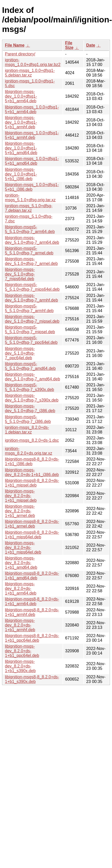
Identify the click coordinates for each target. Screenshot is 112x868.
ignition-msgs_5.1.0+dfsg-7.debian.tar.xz (29, 208)
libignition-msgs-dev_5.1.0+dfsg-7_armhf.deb (31, 298)
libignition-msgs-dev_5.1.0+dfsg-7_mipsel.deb (32, 319)
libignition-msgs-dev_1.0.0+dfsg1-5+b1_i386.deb (21, 174)
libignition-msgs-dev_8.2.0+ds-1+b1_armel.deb (20, 511)
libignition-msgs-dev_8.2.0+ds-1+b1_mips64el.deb (23, 548)
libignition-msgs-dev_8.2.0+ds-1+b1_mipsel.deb (21, 496)
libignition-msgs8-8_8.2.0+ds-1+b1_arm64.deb (32, 601)
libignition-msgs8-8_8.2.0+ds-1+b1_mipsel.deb (32, 483)
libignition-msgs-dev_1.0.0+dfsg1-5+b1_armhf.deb (21, 122)
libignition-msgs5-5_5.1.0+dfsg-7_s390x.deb (29, 387)
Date (91, 45)
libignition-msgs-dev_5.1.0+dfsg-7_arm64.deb (32, 240)
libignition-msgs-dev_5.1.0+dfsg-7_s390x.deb (32, 398)
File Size (69, 45)
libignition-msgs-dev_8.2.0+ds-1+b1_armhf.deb (20, 625)
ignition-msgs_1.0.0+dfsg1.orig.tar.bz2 (33, 62)
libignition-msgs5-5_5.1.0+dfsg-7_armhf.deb (29, 308)
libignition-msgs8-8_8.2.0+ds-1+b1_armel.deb (32, 524)
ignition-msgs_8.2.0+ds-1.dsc (32, 440)
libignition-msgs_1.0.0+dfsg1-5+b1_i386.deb (32, 187)
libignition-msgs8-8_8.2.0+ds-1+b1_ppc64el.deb (32, 638)
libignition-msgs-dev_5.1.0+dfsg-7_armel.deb (31, 261)
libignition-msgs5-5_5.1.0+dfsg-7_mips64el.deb (32, 287)
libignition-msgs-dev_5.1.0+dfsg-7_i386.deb (30, 408)
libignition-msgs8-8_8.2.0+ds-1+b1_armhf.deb (32, 612)
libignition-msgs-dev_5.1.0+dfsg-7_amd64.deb (32, 377)
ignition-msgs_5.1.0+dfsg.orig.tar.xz (30, 198)
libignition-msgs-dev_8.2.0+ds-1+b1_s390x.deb (20, 666)
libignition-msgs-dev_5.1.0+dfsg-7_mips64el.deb (20, 274)
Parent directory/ (20, 54)
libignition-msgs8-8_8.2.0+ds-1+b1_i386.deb (32, 461)
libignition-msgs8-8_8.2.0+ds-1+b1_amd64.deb (32, 576)
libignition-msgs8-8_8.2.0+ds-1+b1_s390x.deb (32, 679)
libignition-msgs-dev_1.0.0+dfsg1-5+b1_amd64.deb (21, 148)
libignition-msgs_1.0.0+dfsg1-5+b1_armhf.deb (32, 135)
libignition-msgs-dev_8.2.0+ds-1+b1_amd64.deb (21, 563)
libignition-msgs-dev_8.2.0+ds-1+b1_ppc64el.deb (22, 651)
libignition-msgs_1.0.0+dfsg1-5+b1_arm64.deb (32, 109)
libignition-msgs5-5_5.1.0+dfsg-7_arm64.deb (30, 229)
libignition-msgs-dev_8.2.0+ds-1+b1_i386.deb (32, 472)
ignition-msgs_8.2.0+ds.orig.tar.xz (29, 451)
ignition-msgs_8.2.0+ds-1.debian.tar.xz (27, 430)
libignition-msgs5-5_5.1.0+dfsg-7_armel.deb (29, 251)
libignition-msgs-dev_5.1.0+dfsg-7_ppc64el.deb (20, 353)
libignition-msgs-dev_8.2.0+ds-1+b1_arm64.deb (21, 589)
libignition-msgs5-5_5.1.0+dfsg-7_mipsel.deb (30, 329)
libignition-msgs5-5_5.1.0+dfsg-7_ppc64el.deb (31, 340)
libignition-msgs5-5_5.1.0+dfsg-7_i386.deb (28, 419)
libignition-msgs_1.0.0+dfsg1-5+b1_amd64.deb (32, 161)
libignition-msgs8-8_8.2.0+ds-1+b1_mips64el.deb (32, 535)
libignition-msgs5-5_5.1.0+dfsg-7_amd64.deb (30, 366)
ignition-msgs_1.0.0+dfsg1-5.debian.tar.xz (30, 73)
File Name (15, 45)
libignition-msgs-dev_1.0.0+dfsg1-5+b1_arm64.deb (21, 96)
